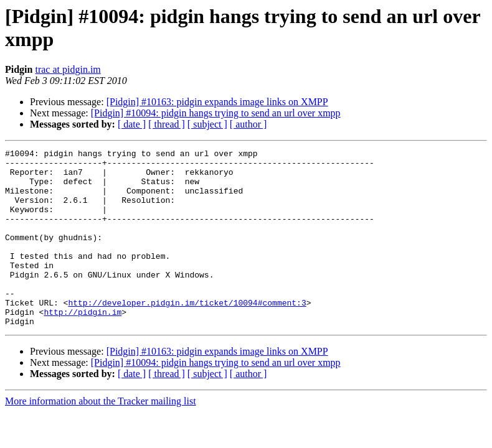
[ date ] (132, 124)
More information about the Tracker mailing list (101, 436)
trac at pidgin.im (68, 69)
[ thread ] (167, 124)
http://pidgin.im (83, 345)
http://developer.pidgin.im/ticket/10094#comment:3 (187, 334)
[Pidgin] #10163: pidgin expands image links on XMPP (217, 102)
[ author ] (248, 124)
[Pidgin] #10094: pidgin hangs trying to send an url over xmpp (216, 113)
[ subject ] (207, 124)
